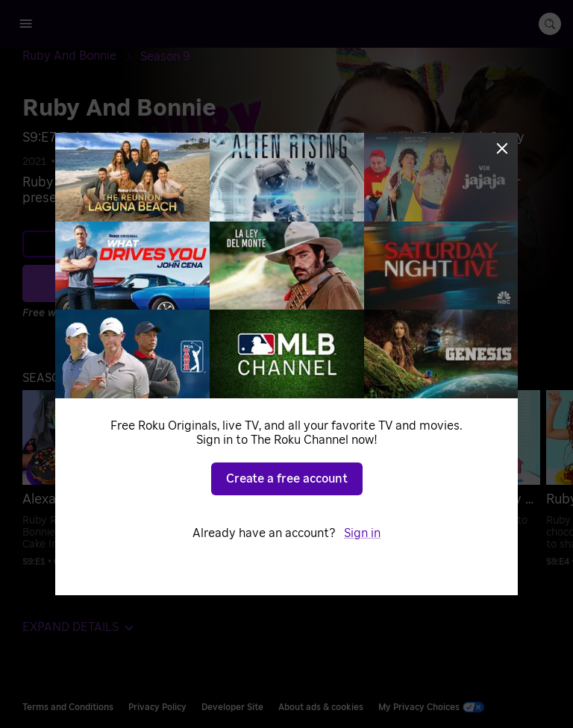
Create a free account (287, 479)
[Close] (502, 148)
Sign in (362, 533)
